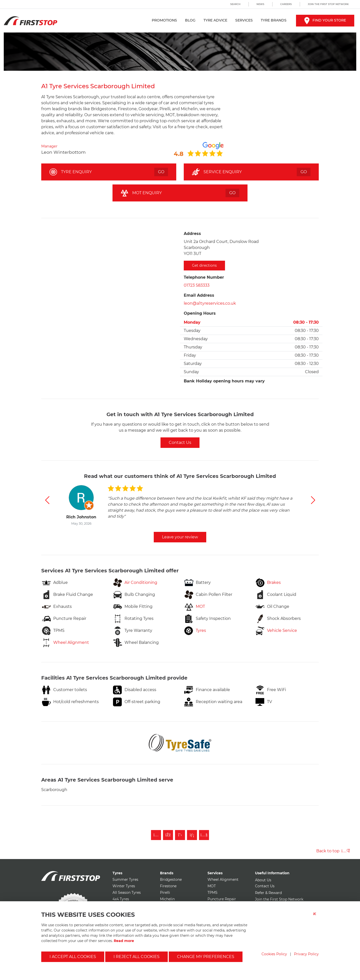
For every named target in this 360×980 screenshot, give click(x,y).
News (260, 4)
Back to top (333, 851)
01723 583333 (197, 285)
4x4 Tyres (121, 899)
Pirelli (165, 893)
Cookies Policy (274, 954)
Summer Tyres (125, 880)
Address (192, 234)
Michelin (167, 899)
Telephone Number (204, 277)
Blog (190, 20)
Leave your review (180, 537)
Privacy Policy (306, 954)
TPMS (212, 893)
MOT (212, 886)
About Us (263, 880)
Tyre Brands (274, 20)
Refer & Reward (268, 893)
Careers (286, 4)
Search (235, 4)
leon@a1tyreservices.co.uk (210, 303)
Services (244, 20)
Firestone (168, 886)
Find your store (325, 20)
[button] (47, 500)
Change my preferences (206, 957)
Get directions (204, 265)
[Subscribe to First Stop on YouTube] (204, 835)
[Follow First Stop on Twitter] (180, 835)
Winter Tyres (124, 886)
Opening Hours (200, 313)
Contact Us (180, 443)
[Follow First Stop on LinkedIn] (192, 835)
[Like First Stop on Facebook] (168, 835)
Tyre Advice (215, 20)
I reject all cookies (136, 957)
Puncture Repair (222, 899)
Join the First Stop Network (328, 4)
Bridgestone (171, 880)
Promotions (164, 20)
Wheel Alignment (223, 880)
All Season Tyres (127, 893)
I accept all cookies (73, 957)
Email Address (199, 295)
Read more (124, 941)
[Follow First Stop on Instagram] (156, 835)
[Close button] (316, 917)
